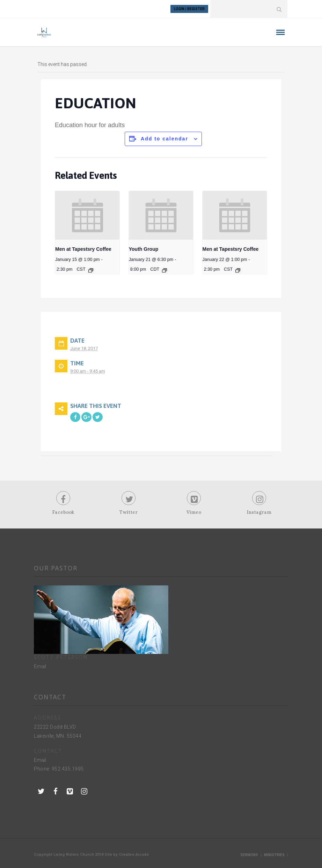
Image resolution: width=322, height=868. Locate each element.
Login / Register (189, 9)
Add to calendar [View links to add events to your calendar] (164, 139)
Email (40, 666)
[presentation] (87, 215)
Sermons (249, 855)
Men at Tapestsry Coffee (83, 249)
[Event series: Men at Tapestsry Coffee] (91, 270)
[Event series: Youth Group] (164, 270)
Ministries (274, 855)
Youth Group (144, 249)
